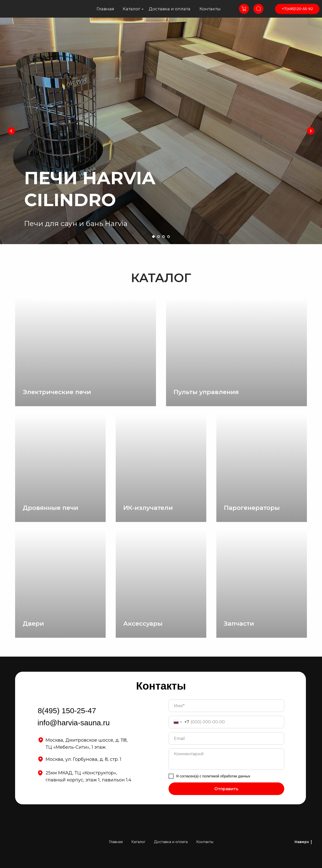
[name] (226, 706)
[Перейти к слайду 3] (164, 237)
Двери (33, 624)
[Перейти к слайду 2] (158, 237)
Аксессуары (143, 624)
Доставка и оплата (170, 9)
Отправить (226, 789)
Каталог (132, 9)
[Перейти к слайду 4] (169, 237)
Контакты (210, 9)
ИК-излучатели (148, 508)
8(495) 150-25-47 (67, 711)
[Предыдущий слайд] (11, 131)
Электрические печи (57, 392)
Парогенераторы (252, 508)
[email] (226, 738)
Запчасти (239, 624)
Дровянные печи (50, 508)
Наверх (303, 842)
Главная (105, 9)
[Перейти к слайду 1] (153, 237)
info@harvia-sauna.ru (74, 723)
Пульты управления (206, 392)
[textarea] (226, 759)
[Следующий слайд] (311, 131)
